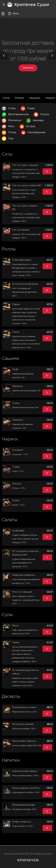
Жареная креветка (23, 575)
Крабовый (18, 531)
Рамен (16, 642)
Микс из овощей (22, 592)
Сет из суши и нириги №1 (27, 185)
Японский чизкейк (23, 724)
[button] (4, 56)
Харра (16, 304)
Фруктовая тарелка (24, 741)
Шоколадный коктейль (26, 788)
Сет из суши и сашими (25, 165)
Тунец (16, 403)
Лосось (17, 484)
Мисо (15, 626)
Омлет (16, 501)
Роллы (19, 98)
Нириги (51, 98)
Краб (15, 369)
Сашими (35, 98)
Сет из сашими (21, 230)
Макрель (17, 386)
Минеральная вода (23, 805)
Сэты (6, 98)
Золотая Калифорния (25, 284)
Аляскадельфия (22, 260)
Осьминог (18, 420)
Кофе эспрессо (22, 822)
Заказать (28, 68)
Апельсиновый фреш (25, 771)
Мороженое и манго (24, 707)
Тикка (16, 332)
